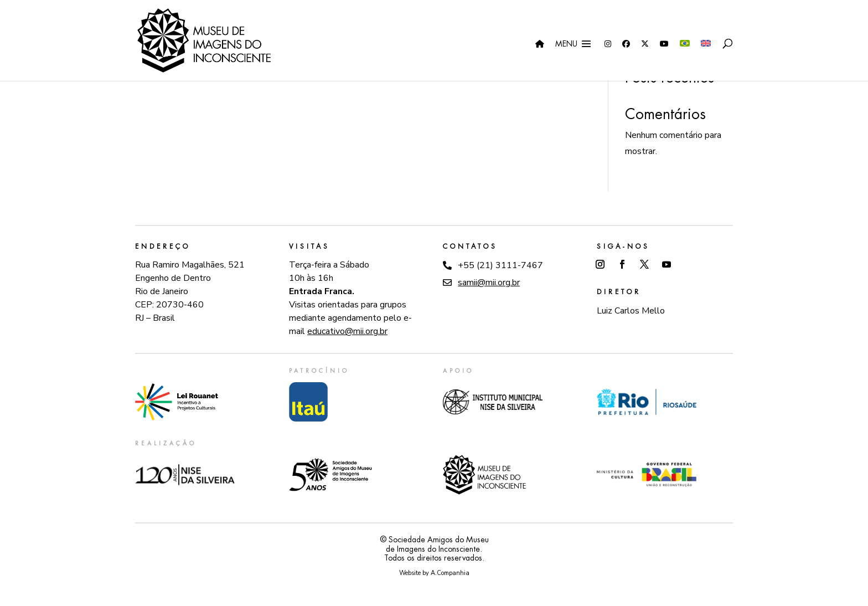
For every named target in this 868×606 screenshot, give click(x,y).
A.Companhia (450, 573)
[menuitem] (685, 60)
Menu (566, 44)
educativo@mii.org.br (347, 331)
